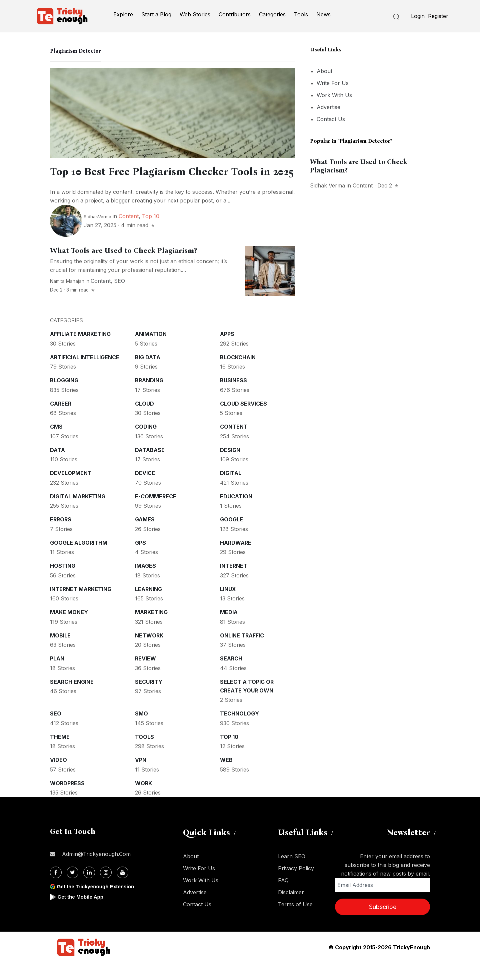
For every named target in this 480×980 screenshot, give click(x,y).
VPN (141, 777)
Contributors (235, 14)
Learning (148, 606)
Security (149, 699)
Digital (231, 490)
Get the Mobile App (81, 914)
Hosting (63, 583)
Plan (57, 676)
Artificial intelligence (85, 375)
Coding (146, 444)
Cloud (144, 421)
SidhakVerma (97, 234)
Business (233, 398)
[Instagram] (106, 890)
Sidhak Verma (327, 185)
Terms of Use (295, 922)
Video (58, 777)
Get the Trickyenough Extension (97, 904)
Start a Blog (156, 14)
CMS (56, 444)
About (324, 71)
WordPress (67, 801)
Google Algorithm (79, 560)
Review (145, 676)
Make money (69, 629)
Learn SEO (292, 874)
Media (229, 629)
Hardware (236, 560)
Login (418, 16)
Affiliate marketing (80, 351)
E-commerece (156, 514)
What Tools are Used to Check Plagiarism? (123, 268)
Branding (149, 398)
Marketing (151, 629)
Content (129, 233)
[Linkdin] (89, 890)
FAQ (283, 898)
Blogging (64, 398)
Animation (151, 351)
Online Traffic (242, 653)
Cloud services (243, 421)
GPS (140, 560)
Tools (301, 14)
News (323, 14)
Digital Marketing (78, 514)
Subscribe (383, 924)
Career (61, 421)
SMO (141, 731)
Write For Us (333, 83)
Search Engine (72, 699)
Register (438, 16)
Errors (61, 537)
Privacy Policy (296, 886)
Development (71, 490)
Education (236, 514)
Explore (123, 14)
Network (149, 653)
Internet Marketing (81, 606)
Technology (239, 731)
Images (145, 583)
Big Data (148, 375)
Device (145, 490)
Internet (234, 583)
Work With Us (334, 95)
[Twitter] (72, 890)
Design (230, 467)
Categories (272, 14)
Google (231, 537)
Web (226, 777)
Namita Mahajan (67, 299)
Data (57, 467)
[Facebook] (56, 890)
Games (145, 537)
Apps (227, 351)
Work (143, 801)
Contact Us (331, 119)
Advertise (328, 107)
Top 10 (151, 233)
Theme (60, 754)
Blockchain (238, 375)
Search (231, 676)
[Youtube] (122, 890)
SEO (119, 298)
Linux (228, 606)
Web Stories (195, 14)
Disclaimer (291, 910)
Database (150, 467)
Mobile (60, 653)
